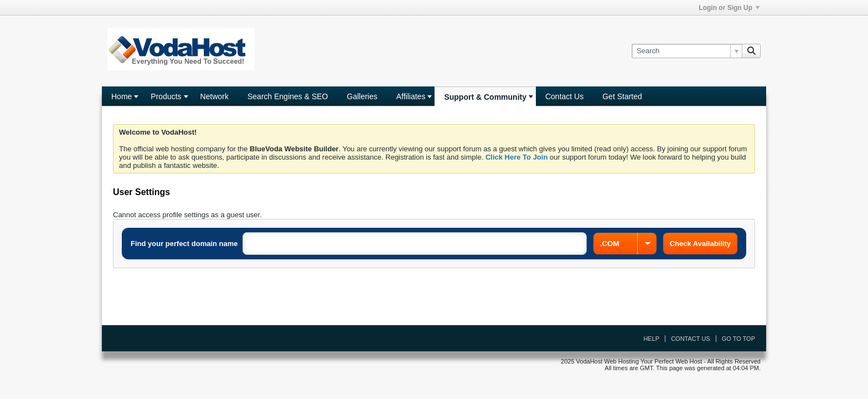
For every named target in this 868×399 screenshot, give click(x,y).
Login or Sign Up (729, 8)
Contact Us (564, 96)
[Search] (687, 51)
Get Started (622, 96)
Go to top (738, 339)
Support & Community (485, 97)
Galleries (362, 96)
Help (651, 339)
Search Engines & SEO (288, 96)
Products (166, 96)
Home (122, 96)
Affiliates (411, 96)
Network (215, 96)
